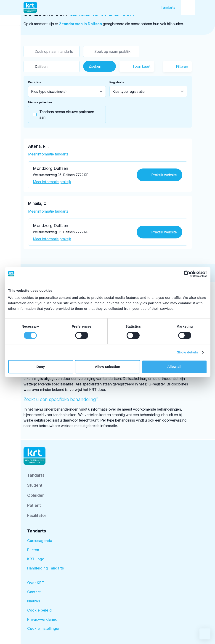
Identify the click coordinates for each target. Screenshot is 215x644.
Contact (34, 592)
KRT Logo (36, 559)
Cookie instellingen (44, 628)
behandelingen (66, 409)
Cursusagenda (40, 541)
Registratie (117, 82)
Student (35, 485)
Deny (41, 367)
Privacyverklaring (42, 619)
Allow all (174, 367)
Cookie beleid (39, 610)
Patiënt (34, 505)
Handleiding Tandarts (45, 568)
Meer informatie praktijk (52, 182)
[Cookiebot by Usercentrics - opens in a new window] (187, 274)
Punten (33, 550)
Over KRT (36, 583)
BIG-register (155, 384)
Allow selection (107, 367)
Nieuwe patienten (40, 102)
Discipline (35, 82)
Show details (187, 352)
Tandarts (168, 7)
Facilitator (37, 515)
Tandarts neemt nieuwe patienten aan (61, 115)
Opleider (36, 495)
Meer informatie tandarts (48, 154)
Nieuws (34, 601)
